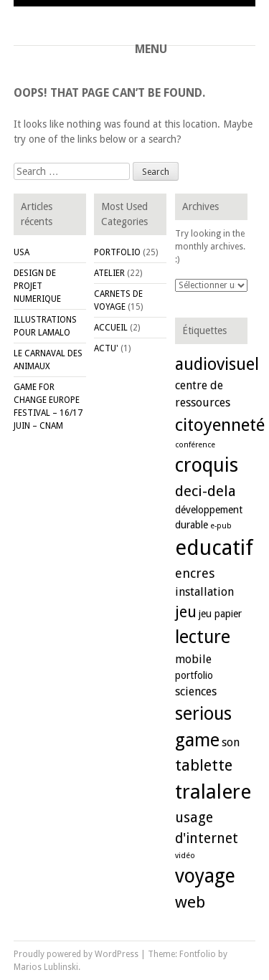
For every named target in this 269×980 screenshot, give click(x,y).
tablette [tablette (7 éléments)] (204, 765)
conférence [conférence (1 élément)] (195, 445)
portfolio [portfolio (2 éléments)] (194, 675)
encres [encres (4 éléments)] (195, 573)
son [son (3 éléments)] (231, 742)
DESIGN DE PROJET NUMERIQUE (37, 286)
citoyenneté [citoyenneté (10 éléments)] (220, 425)
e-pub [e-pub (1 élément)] (221, 526)
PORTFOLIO (117, 252)
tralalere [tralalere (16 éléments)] (213, 792)
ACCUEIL (111, 328)
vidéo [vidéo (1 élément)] (185, 856)
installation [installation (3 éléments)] (204, 592)
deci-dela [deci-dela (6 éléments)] (206, 491)
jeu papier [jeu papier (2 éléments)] (220, 614)
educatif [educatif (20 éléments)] (214, 548)
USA (22, 252)
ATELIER (109, 273)
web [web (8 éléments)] (190, 902)
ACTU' (106, 348)
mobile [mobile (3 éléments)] (193, 659)
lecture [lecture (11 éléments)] (203, 637)
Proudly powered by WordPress (76, 954)
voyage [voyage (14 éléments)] (205, 876)
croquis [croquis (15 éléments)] (207, 465)
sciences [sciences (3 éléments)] (196, 691)
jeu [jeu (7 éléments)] (186, 612)
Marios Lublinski (46, 967)
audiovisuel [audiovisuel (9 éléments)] (217, 364)
